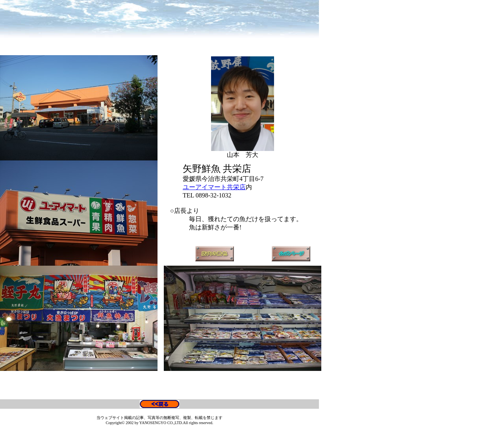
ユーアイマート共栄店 (214, 187)
